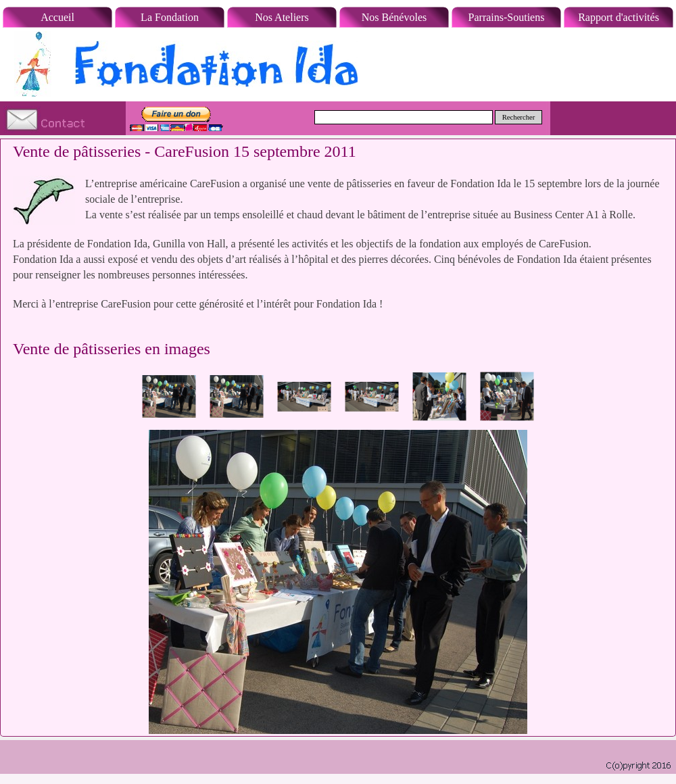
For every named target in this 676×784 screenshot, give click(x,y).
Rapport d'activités (619, 17)
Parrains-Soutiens (507, 17)
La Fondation (170, 17)
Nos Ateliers (282, 17)
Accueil (57, 17)
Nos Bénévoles (394, 17)
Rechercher (519, 117)
